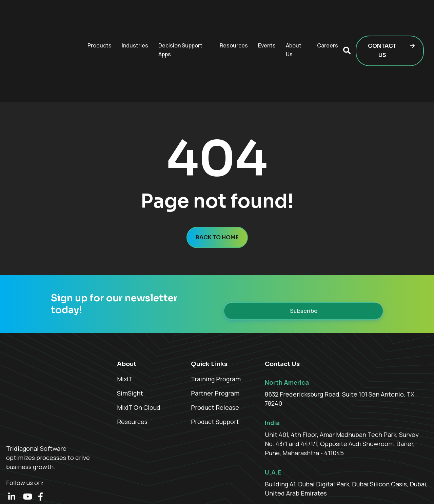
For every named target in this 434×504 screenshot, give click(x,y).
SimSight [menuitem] (130, 349)
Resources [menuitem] (132, 378)
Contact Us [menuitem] (414, 489)
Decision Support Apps (180, 28)
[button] (347, 29)
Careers (328, 23)
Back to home (217, 193)
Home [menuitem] (309, 489)
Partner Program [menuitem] (215, 349)
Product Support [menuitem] (215, 378)
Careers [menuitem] (368, 489)
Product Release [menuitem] (215, 363)
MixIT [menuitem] (125, 335)
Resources (234, 23)
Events (267, 23)
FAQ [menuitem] (389, 489)
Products (100, 23)
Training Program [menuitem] (216, 335)
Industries (135, 23)
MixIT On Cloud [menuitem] (139, 363)
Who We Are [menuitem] (337, 489)
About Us (294, 28)
